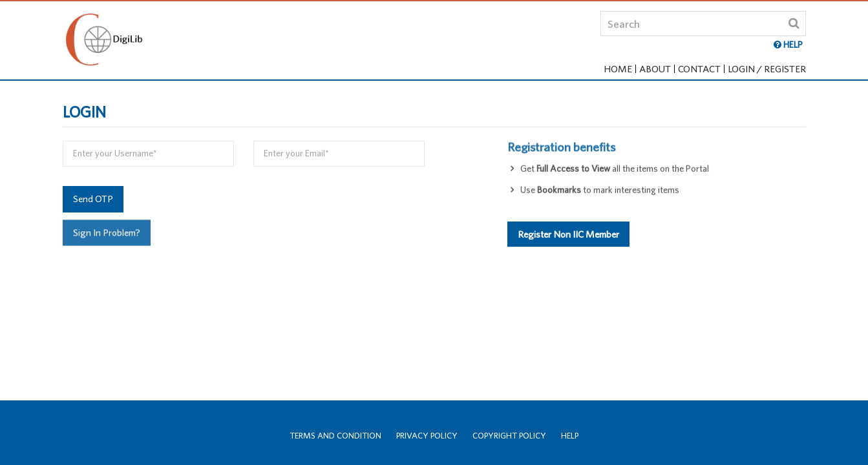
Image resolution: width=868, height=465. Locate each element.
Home (618, 69)
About (655, 69)
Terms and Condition (335, 436)
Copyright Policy (509, 436)
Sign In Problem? (107, 232)
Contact (699, 69)
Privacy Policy (427, 436)
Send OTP (93, 199)
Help (570, 436)
